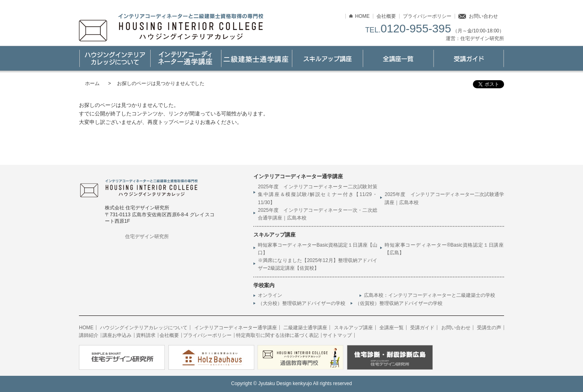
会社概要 (386, 16)
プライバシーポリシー (427, 16)
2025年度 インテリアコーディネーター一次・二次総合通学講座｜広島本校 (318, 214)
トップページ (174, 122)
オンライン (270, 295)
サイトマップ (337, 335)
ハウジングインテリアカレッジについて (114, 59)
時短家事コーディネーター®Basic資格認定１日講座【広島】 (444, 249)
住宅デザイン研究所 (147, 236)
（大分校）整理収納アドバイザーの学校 (302, 303)
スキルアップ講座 (327, 59)
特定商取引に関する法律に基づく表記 (277, 335)
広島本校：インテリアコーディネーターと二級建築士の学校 (432, 295)
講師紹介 (89, 335)
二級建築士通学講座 (256, 59)
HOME (362, 16)
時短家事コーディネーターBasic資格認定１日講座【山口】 (318, 249)
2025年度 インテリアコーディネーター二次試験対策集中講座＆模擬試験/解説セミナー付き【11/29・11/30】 (318, 194)
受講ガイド (469, 59)
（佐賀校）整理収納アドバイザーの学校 (399, 303)
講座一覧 (398, 59)
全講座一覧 (392, 328)
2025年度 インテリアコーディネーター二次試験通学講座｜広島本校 (444, 198)
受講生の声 (489, 328)
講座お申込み (117, 335)
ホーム (92, 83)
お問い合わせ (483, 16)
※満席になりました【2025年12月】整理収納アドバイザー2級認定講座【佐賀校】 (318, 264)
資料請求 (146, 335)
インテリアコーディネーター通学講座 (185, 59)
